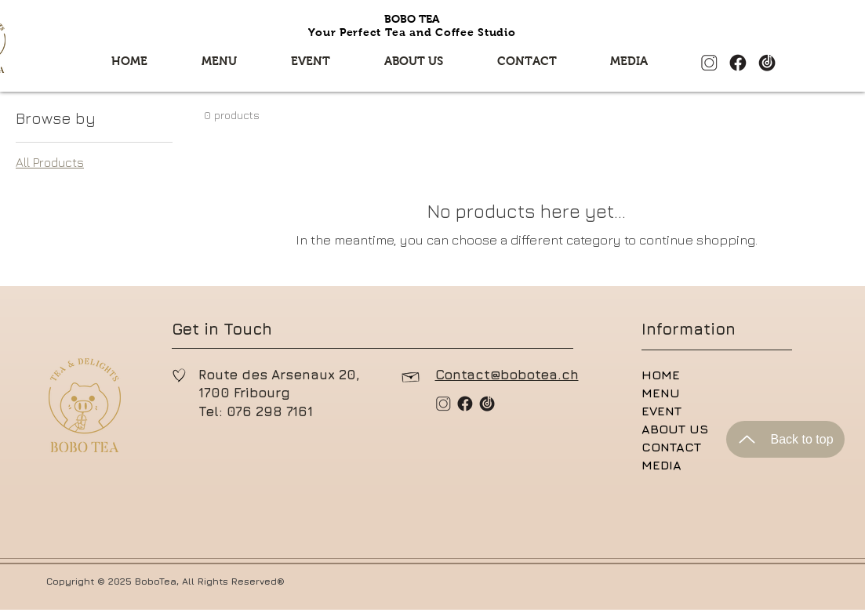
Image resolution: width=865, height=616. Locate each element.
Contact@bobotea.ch (507, 375)
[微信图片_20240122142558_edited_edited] (738, 63)
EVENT (661, 411)
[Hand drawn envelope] (411, 376)
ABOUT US (675, 429)
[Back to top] (785, 439)
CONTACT (671, 447)
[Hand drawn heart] (179, 376)
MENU (661, 393)
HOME (661, 375)
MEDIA (661, 465)
